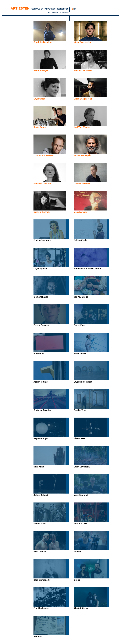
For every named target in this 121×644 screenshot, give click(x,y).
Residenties (63, 9)
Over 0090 (64, 13)
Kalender (53, 13)
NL (72, 9)
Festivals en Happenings (43, 9)
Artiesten (20, 8)
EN (75, 9)
